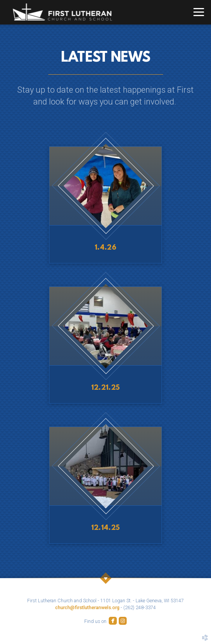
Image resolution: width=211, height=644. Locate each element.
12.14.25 (106, 528)
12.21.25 (106, 388)
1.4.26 (105, 248)
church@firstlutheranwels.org (87, 607)
